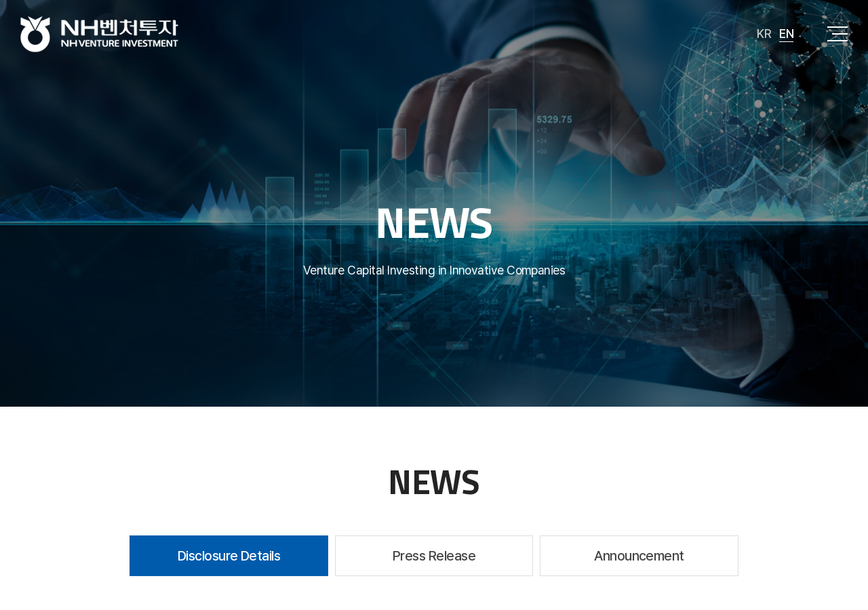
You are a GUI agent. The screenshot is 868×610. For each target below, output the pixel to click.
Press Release (434, 556)
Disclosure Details (229, 556)
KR (764, 34)
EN (786, 34)
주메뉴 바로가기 (0, 0)
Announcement (639, 556)
